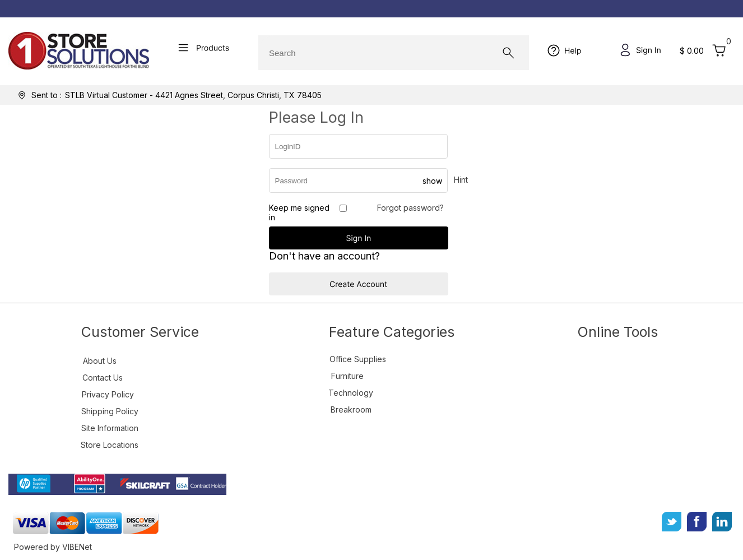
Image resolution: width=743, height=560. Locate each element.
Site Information (110, 428)
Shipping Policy (110, 411)
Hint (461, 180)
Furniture (347, 376)
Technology (351, 393)
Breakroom (351, 409)
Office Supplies (358, 359)
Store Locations (110, 445)
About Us (100, 361)
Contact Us (103, 378)
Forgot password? (410, 208)
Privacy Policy (108, 394)
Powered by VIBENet (53, 547)
